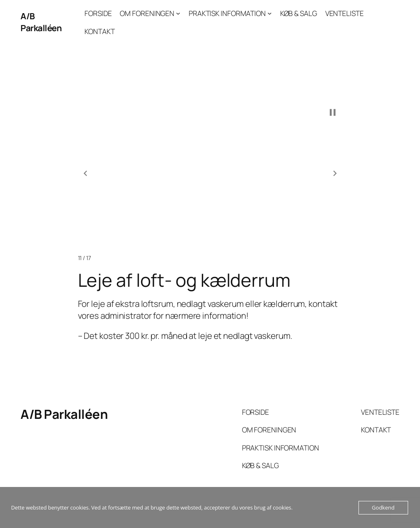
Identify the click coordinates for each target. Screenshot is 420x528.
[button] (85, 174)
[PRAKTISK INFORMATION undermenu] (269, 13)
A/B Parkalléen (41, 22)
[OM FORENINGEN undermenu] (178, 13)
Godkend (383, 507)
